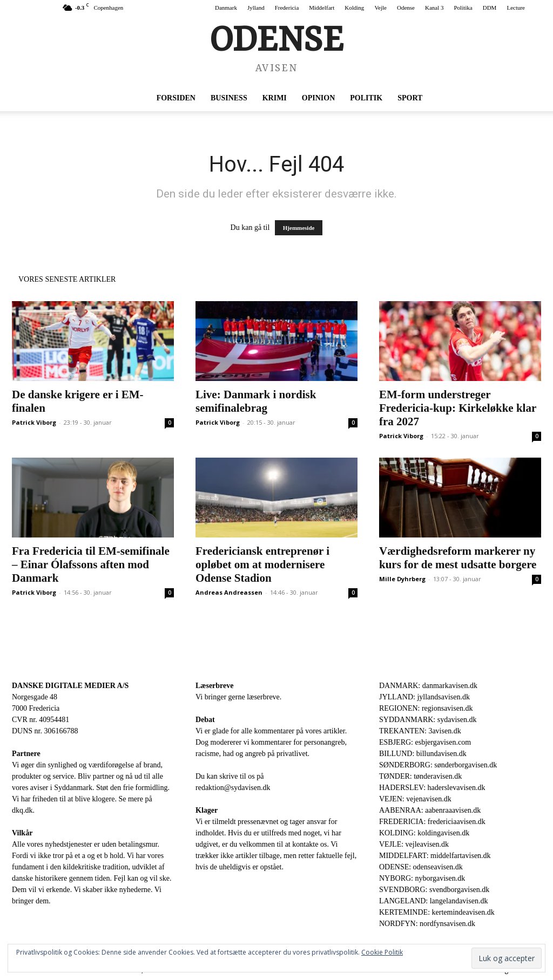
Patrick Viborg (34, 422)
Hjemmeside (299, 228)
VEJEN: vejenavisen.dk (415, 799)
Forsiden (176, 98)
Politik (366, 98)
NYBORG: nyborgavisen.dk (422, 878)
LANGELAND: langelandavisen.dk (433, 901)
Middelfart (322, 8)
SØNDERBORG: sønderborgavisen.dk (438, 765)
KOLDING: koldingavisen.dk (424, 833)
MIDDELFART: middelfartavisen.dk (435, 856)
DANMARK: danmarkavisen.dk (428, 686)
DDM (490, 8)
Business (229, 98)
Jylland (256, 8)
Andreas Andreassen (229, 592)
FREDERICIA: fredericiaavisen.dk (432, 822)
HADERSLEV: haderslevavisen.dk (432, 788)
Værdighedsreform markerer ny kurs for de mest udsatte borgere (458, 558)
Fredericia (287, 8)
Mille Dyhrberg (402, 579)
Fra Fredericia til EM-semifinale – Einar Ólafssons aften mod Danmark (91, 564)
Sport (410, 98)
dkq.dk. (23, 810)
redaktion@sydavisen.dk (233, 788)
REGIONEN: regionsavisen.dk (426, 708)
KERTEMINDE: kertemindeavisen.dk (437, 912)
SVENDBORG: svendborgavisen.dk (434, 890)
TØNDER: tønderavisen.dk (420, 776)
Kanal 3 (434, 8)
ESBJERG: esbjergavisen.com (425, 742)
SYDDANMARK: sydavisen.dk (428, 720)
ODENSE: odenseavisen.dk (421, 867)
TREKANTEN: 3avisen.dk (420, 731)
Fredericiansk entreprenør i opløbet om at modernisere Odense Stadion (262, 564)
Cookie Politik (382, 952)
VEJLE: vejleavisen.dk (414, 844)
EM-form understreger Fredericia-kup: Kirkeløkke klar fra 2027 (458, 408)
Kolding (354, 8)
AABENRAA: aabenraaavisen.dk (430, 810)
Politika (463, 8)
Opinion (318, 98)
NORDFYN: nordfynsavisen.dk (427, 924)
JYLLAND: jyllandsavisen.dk (424, 697)
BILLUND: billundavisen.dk (423, 754)
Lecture (516, 8)
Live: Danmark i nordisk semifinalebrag (256, 401)
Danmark (226, 8)
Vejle (380, 8)
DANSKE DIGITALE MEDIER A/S (70, 686)
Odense (406, 8)
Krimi (275, 98)
